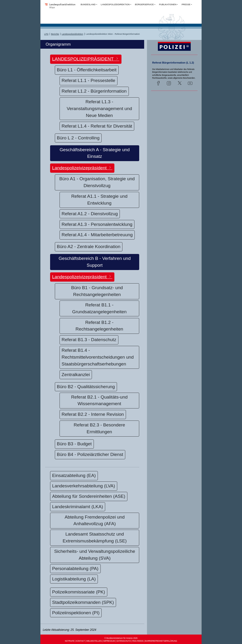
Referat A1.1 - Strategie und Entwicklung (99, 200)
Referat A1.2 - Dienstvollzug (90, 214)
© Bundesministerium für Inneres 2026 (121, 638)
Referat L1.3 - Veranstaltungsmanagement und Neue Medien (99, 109)
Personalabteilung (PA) (75, 569)
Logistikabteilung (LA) (74, 579)
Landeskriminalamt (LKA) (78, 507)
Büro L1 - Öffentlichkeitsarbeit (87, 70)
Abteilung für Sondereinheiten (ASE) (89, 496)
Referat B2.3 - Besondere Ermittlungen (99, 428)
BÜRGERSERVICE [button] (144, 4)
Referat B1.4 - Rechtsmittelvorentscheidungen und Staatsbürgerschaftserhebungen (98, 357)
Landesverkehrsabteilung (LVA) (84, 486)
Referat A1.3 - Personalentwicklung (97, 224)
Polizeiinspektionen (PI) (76, 613)
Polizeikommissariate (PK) (79, 592)
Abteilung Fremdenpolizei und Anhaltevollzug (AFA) (95, 520)
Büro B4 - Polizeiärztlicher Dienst (90, 454)
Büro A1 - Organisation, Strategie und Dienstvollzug (97, 182)
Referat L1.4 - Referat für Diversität (97, 126)
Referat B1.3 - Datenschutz (89, 340)
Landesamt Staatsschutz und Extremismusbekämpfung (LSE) (95, 537)
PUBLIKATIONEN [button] (168, 4)
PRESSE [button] (186, 4)
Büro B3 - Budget (74, 444)
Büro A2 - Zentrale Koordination (89, 247)
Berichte (55, 34)
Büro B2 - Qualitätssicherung (86, 387)
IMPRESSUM (109, 641)
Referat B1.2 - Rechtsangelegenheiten (99, 326)
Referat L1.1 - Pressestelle (89, 80)
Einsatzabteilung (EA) (74, 475)
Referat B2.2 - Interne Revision (93, 414)
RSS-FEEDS (138, 641)
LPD (46, 34)
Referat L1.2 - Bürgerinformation (94, 91)
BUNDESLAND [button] (88, 4)
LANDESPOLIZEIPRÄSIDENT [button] (86, 59)
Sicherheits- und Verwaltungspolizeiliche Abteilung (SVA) (95, 555)
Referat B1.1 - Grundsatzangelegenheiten (99, 308)
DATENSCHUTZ (124, 641)
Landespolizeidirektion (72, 34)
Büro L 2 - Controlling (78, 138)
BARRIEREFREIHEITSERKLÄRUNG (161, 641)
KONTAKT (80, 641)
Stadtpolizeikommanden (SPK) (83, 602)
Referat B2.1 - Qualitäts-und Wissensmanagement (99, 400)
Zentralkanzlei (76, 375)
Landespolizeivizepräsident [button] (82, 168)
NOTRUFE (70, 641)
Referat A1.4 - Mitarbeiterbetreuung (97, 235)
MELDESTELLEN (94, 641)
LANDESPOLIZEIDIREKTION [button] (115, 4)
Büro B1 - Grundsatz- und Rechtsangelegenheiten (97, 291)
